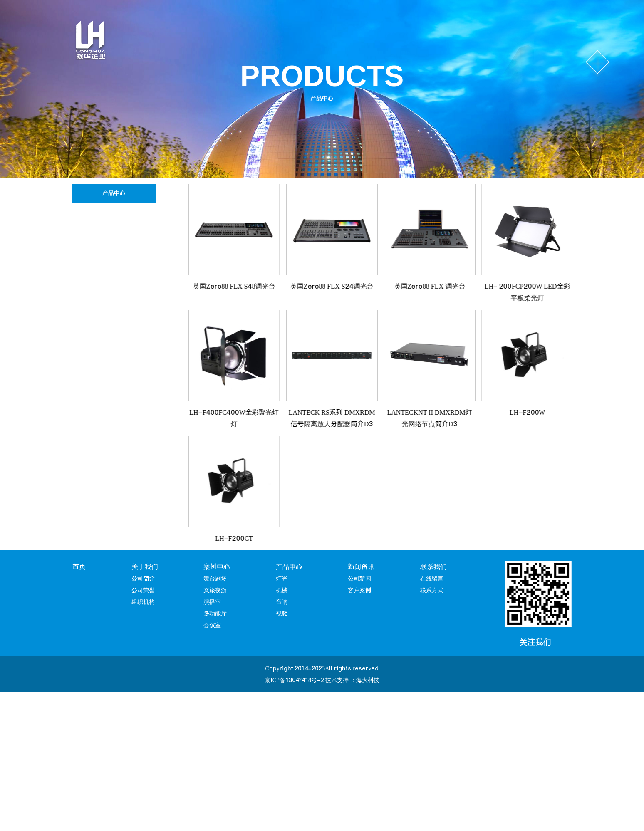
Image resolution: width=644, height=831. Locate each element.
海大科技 (368, 680)
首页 (79, 566)
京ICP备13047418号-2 (294, 680)
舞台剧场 (215, 579)
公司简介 (143, 579)
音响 (88, 266)
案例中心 (217, 566)
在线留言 (432, 579)
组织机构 (143, 602)
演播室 (212, 602)
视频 (88, 292)
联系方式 (432, 590)
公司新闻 (359, 579)
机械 (88, 241)
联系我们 (433, 566)
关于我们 (145, 566)
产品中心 (289, 566)
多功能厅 (215, 613)
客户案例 (359, 590)
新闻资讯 (361, 566)
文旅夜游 (215, 590)
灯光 (88, 215)
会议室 (212, 625)
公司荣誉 (143, 590)
